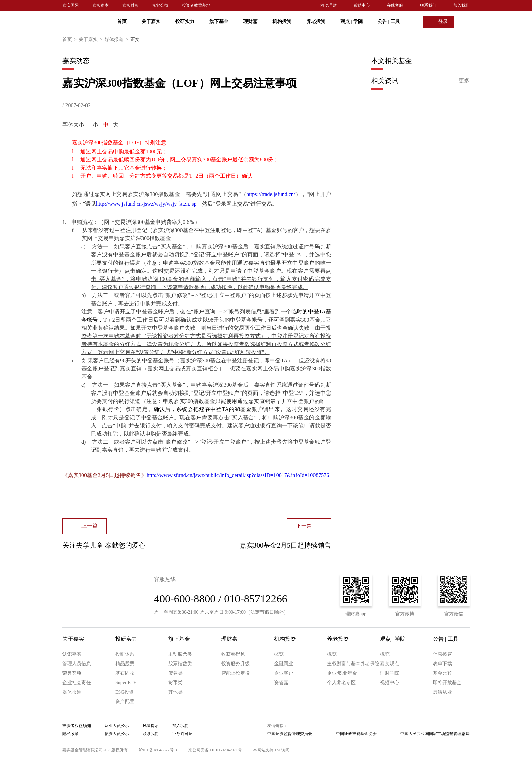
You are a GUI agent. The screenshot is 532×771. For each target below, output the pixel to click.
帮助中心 (362, 5)
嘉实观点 (389, 664)
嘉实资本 (100, 5)
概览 (279, 654)
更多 (464, 81)
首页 (122, 22)
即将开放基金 (447, 683)
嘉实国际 (71, 5)
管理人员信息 (77, 664)
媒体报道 (117, 40)
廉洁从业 (442, 692)
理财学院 (389, 673)
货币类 (175, 683)
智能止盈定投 (235, 673)
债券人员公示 (117, 734)
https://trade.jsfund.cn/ (271, 194)
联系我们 (428, 5)
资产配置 (125, 702)
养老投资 (316, 22)
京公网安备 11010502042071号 (215, 750)
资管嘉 (281, 683)
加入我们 (461, 5)
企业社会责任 (77, 683)
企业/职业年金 (342, 673)
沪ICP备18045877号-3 (158, 750)
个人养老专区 (341, 683)
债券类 (175, 673)
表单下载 (442, 664)
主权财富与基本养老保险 (353, 664)
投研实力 (185, 22)
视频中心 (389, 683)
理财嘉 (250, 22)
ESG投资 (125, 692)
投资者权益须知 (77, 726)
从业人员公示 (117, 726)
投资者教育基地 (196, 5)
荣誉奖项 (72, 673)
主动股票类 (180, 654)
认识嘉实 (72, 654)
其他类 (175, 692)
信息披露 (442, 654)
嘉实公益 (160, 5)
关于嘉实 (151, 22)
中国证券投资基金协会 (356, 734)
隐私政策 (71, 734)
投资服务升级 (235, 664)
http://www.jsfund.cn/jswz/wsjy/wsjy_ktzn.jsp (146, 204)
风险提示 (151, 726)
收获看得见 (233, 654)
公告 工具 (389, 22)
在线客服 (395, 5)
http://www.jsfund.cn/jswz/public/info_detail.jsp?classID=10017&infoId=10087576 (238, 475)
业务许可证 (183, 734)
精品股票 (125, 664)
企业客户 (284, 673)
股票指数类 (180, 664)
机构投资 (282, 22)
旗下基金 (219, 22)
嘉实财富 (130, 5)
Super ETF (126, 683)
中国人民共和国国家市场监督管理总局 (435, 734)
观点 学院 (351, 22)
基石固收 (125, 673)
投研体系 (125, 654)
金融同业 (284, 664)
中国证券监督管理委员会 (290, 734)
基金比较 (442, 673)
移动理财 (328, 5)
